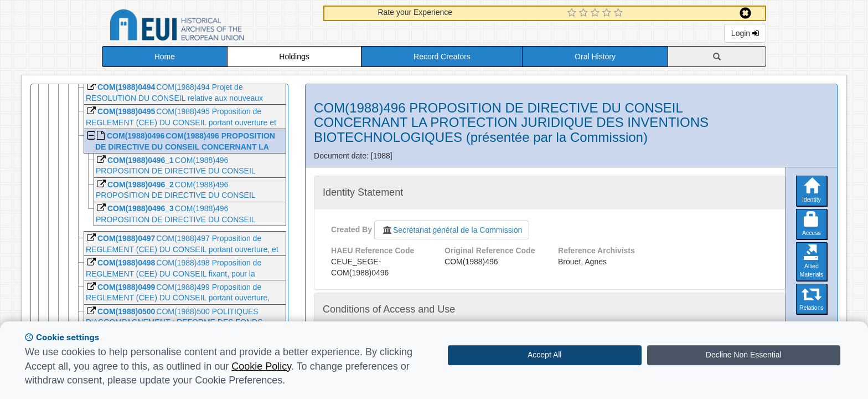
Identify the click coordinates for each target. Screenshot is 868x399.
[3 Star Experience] (596, 13)
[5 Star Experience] (620, 13)
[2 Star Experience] (585, 13)
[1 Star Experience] (573, 13)
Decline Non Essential (744, 355)
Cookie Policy (261, 366)
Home (165, 57)
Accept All (544, 355)
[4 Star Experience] (608, 13)
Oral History (595, 57)
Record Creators (442, 57)
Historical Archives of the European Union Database (208, 27)
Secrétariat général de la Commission (452, 230)
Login (745, 33)
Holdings (294, 57)
